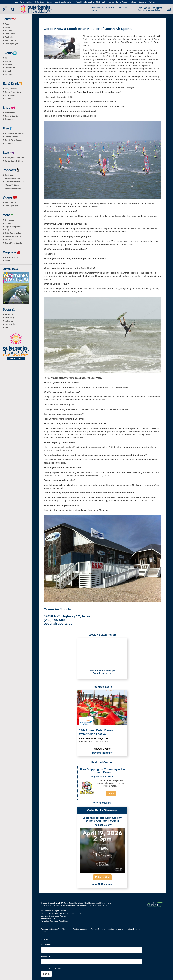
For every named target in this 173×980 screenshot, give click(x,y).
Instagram (10, 321)
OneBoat (59, 929)
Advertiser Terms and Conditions (54, 921)
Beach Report (11, 40)
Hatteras (133, 2)
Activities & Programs (14, 133)
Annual (8, 71)
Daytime (8, 61)
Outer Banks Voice (13, 233)
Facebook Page (13, 178)
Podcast (8, 30)
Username (46, 945)
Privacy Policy (106, 903)
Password (46, 956)
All (6, 58)
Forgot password (55, 968)
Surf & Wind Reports (13, 140)
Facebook (10, 314)
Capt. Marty (10, 34)
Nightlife (8, 64)
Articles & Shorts (12, 257)
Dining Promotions (13, 92)
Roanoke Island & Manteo (118, 2)
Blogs (7, 27)
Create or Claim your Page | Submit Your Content (61, 913)
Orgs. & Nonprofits (13, 227)
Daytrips (152, 2)
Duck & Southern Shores (64, 2)
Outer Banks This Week (24, 2)
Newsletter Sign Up (13, 236)
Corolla (50, 2)
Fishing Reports (12, 137)
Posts (7, 24)
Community (10, 68)
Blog (7, 230)
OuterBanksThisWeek (14, 182)
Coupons (9, 98)
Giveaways (9, 220)
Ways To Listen (13, 185)
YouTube (9, 318)
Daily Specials (11, 89)
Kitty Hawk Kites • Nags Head (94, 738)
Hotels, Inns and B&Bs (14, 158)
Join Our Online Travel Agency (53, 916)
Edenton (8, 74)
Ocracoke (142, 2)
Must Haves (10, 113)
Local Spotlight (11, 44)
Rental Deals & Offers (14, 161)
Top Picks (9, 37)
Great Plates (10, 95)
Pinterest (9, 324)
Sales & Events (11, 116)
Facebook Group (13, 188)
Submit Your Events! (13, 243)
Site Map (8, 240)
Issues (7, 261)
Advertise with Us (48, 919)
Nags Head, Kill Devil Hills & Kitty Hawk (91, 2)
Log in (46, 974)
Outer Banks (40, 2)
